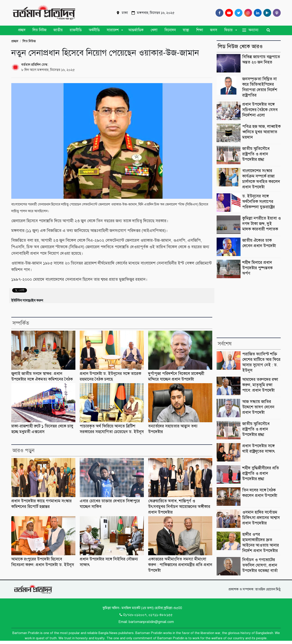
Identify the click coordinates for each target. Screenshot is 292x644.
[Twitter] (238, 13)
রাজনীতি (76, 30)
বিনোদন (170, 30)
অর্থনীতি (94, 30)
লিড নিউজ (39, 30)
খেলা (154, 30)
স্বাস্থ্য (186, 30)
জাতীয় (58, 30)
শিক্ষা (200, 30)
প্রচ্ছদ (22, 30)
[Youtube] (228, 13)
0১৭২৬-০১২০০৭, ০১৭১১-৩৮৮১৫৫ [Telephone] (146, 615)
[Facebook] (219, 13)
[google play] (266, 13)
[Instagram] (247, 13)
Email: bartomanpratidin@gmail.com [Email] (146, 622)
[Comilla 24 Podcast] (276, 13)
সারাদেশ (113, 30)
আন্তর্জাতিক (136, 30)
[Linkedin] (257, 13)
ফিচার (228, 30)
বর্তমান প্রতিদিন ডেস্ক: (35, 65)
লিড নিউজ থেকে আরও (240, 46)
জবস (214, 30)
